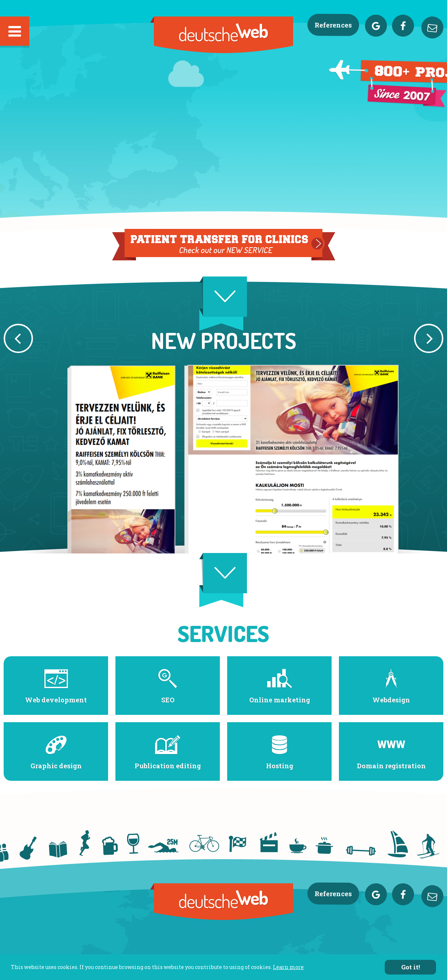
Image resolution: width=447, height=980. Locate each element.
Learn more (288, 967)
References (333, 25)
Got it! (411, 967)
